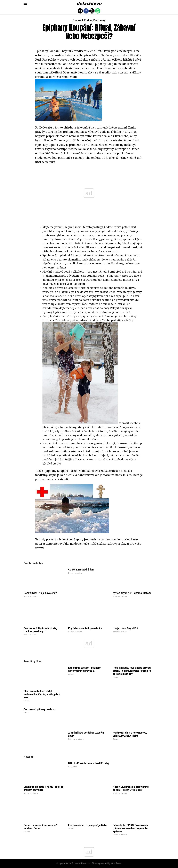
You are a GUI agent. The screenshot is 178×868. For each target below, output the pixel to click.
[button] (25, 4)
